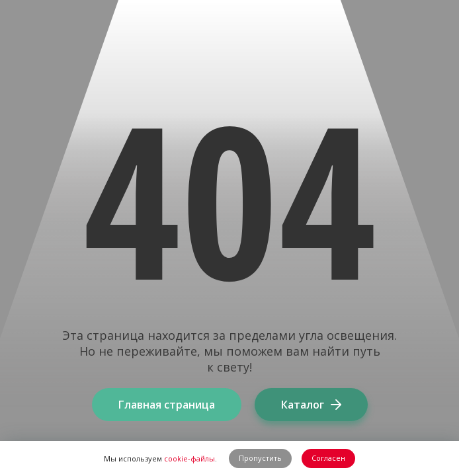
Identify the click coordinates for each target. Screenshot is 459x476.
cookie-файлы (189, 458)
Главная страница (167, 405)
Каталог (311, 405)
